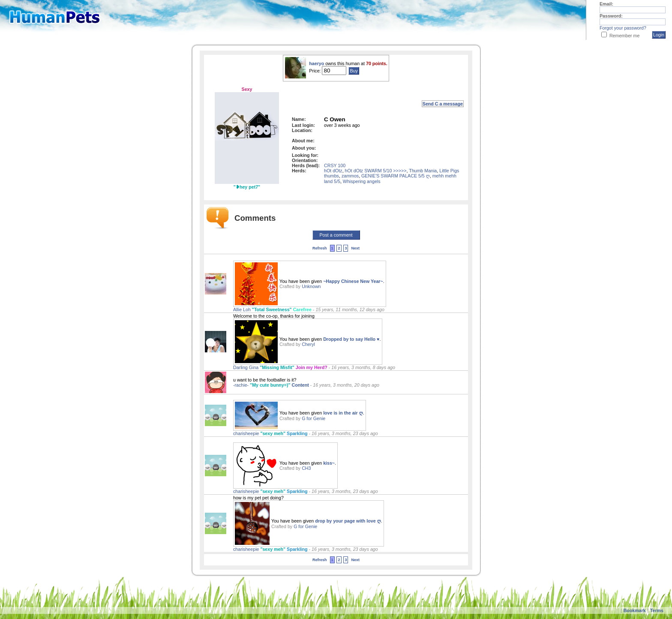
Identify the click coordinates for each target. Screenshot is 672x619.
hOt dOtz (333, 171)
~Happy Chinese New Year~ (353, 281)
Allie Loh (243, 309)
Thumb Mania (423, 171)
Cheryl (308, 344)
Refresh (320, 248)
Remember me (624, 36)
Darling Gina (246, 367)
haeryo (317, 63)
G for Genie (313, 418)
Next (355, 248)
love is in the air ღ (343, 413)
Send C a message (443, 104)
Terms (657, 610)
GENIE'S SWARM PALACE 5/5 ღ (396, 176)
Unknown (311, 286)
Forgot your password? (623, 28)
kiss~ (329, 463)
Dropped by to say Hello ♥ (351, 339)
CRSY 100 (335, 165)
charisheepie (247, 433)
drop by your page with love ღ (348, 521)
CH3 (306, 468)
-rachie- (241, 385)
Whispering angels (362, 181)
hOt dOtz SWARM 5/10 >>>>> (376, 171)
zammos (350, 176)
